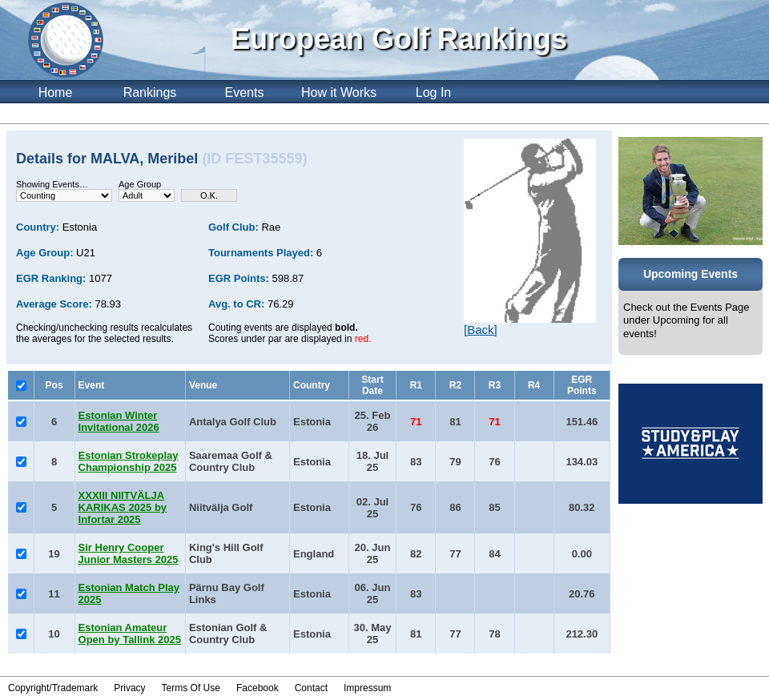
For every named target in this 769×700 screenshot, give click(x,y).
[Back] (481, 330)
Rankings (150, 93)
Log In (433, 93)
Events (245, 93)
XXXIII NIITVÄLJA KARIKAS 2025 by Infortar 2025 (123, 507)
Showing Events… (52, 184)
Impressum (367, 688)
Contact (311, 688)
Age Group (140, 184)
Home (56, 93)
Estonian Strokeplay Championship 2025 (129, 461)
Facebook (258, 688)
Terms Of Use (191, 688)
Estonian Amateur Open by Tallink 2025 (130, 634)
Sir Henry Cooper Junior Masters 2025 (129, 553)
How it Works (339, 93)
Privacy (129, 688)
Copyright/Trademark (53, 688)
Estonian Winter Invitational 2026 (119, 421)
